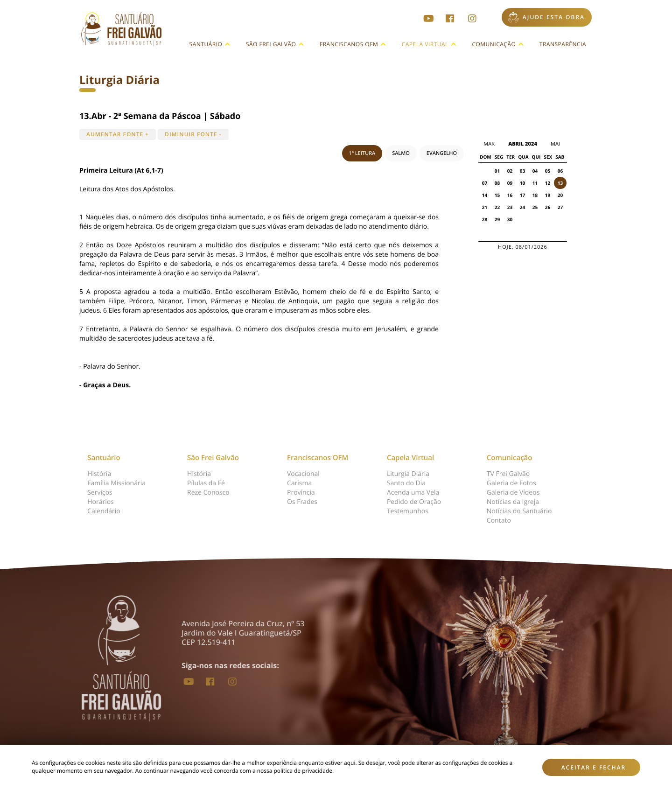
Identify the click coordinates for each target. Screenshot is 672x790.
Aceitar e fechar (594, 767)
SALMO (401, 153)
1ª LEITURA (362, 153)
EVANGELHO (442, 153)
